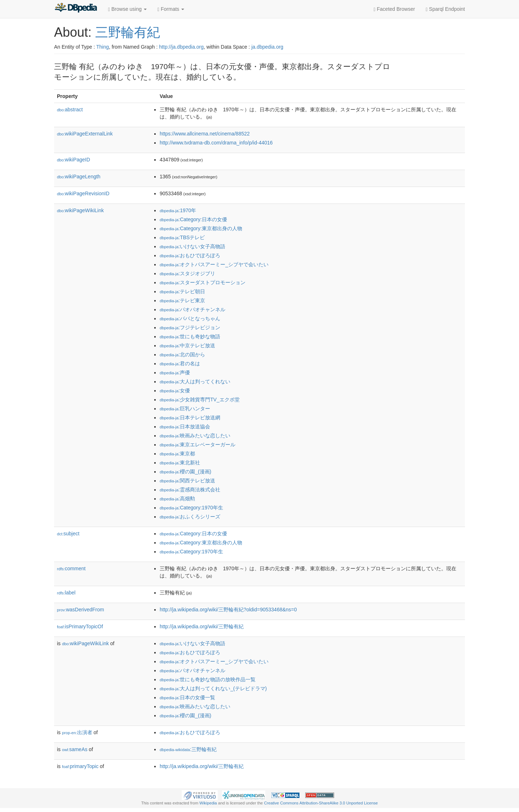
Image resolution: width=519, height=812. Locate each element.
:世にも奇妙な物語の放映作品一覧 (208, 679)
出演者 (77, 732)
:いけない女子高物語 (192, 246)
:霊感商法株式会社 (190, 490)
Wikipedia (208, 803)
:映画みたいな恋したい (195, 436)
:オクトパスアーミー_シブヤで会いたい (214, 264)
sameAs (75, 749)
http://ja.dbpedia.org (181, 47)
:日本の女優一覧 (187, 697)
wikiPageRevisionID (83, 193)
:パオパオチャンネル (192, 309)
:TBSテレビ (182, 237)
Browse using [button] (127, 9)
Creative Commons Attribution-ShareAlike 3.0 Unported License (321, 803)
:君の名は (180, 363)
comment (71, 568)
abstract (70, 110)
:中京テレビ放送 (187, 345)
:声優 (175, 372)
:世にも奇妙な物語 (190, 336)
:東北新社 (180, 463)
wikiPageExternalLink (85, 134)
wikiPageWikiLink (80, 210)
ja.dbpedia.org (267, 47)
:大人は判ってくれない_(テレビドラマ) (213, 688)
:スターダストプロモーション (203, 282)
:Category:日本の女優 (193, 219)
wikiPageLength (79, 177)
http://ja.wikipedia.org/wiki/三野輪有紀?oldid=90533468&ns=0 (228, 610)
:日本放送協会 (185, 427)
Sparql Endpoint (445, 9)
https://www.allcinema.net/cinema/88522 (205, 134)
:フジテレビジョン (190, 327)
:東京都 (177, 454)
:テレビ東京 (182, 300)
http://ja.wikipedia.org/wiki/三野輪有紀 (202, 626)
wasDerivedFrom (81, 610)
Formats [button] (171, 9)
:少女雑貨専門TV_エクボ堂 (200, 400)
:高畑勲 (177, 499)
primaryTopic (80, 766)
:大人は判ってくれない (195, 382)
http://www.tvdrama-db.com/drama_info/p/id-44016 (216, 143)
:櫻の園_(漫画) (185, 472)
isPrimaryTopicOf (80, 626)
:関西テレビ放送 (187, 481)
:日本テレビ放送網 (190, 418)
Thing (103, 47)
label (66, 593)
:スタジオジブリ (187, 273)
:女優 (175, 391)
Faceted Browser (394, 9)
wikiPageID (74, 160)
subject (68, 534)
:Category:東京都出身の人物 (201, 228)
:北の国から (182, 354)
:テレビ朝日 (182, 291)
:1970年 (178, 210)
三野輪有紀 (128, 32)
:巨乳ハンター (185, 409)
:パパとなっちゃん (190, 318)
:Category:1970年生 (191, 508)
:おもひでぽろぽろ (190, 255)
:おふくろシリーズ (190, 517)
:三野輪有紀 (188, 749)
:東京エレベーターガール (198, 445)
